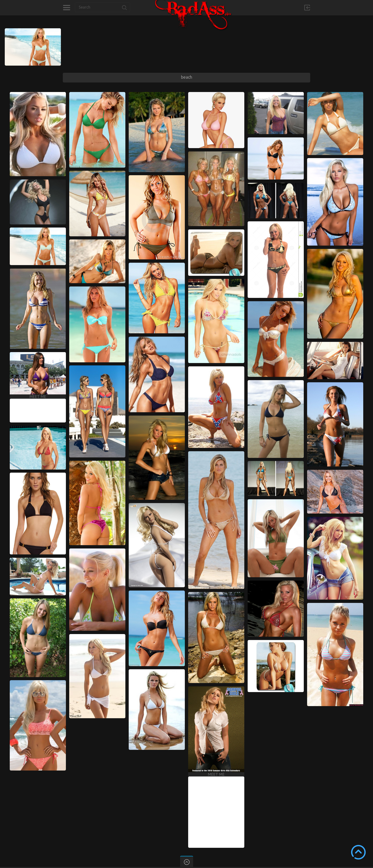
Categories (66, 8)
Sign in (307, 8)
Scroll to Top (358, 852)
